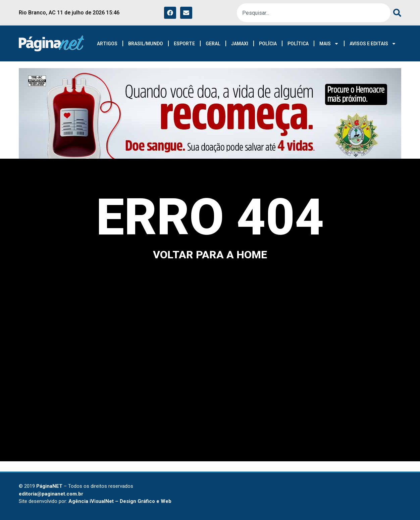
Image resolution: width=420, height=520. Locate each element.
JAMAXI (240, 44)
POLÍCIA (268, 44)
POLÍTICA (298, 44)
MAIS (329, 44)
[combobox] (314, 13)
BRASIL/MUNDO (146, 44)
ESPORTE (184, 44)
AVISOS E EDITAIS (373, 44)
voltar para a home (210, 255)
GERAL (213, 44)
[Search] (396, 13)
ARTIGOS (107, 44)
